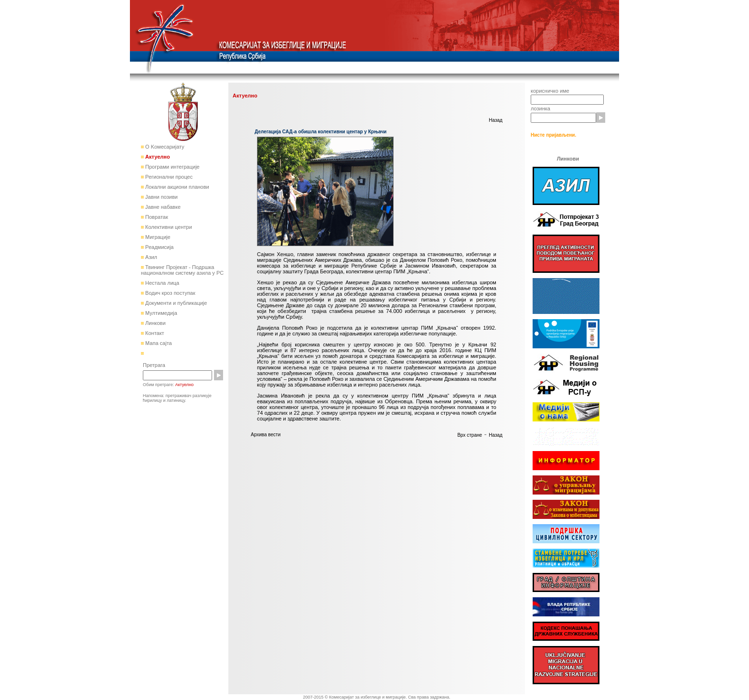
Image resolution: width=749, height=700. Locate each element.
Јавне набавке (162, 207)
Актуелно (157, 157)
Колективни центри (168, 227)
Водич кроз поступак (170, 293)
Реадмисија (159, 247)
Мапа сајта (158, 343)
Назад (496, 120)
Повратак (156, 217)
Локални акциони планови (177, 187)
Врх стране (470, 435)
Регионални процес (168, 177)
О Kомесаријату (164, 147)
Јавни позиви (161, 197)
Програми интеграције (172, 167)
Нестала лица (161, 283)
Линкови (155, 323)
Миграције (157, 237)
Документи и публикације (175, 303)
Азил (150, 257)
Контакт (154, 333)
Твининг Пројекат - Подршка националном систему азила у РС (182, 270)
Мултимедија (160, 313)
